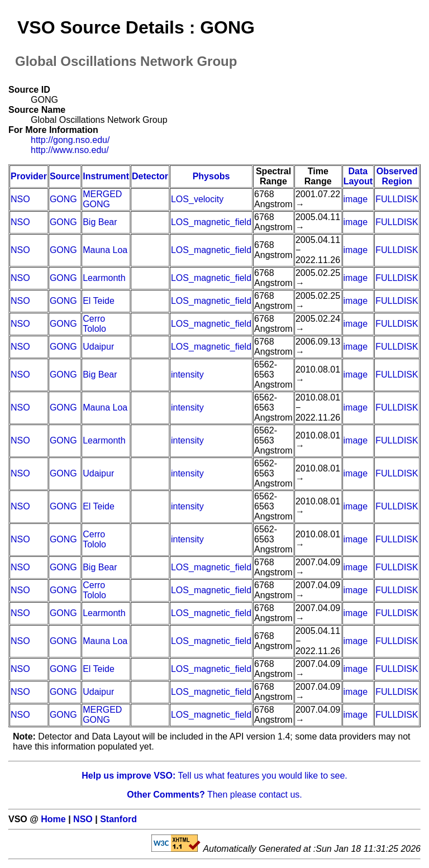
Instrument (106, 176)
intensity (187, 375)
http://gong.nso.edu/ (70, 140)
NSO (20, 199)
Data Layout (358, 176)
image (356, 199)
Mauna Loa (105, 250)
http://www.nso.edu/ (70, 150)
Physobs (211, 176)
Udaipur (98, 347)
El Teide (99, 301)
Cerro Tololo (94, 324)
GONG (63, 199)
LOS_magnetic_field (211, 222)
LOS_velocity (197, 199)
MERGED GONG (102, 199)
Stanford (118, 819)
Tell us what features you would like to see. (214, 776)
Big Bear (100, 222)
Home (53, 819)
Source (65, 176)
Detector (150, 176)
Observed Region (397, 176)
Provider (29, 176)
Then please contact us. (214, 795)
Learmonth (104, 278)
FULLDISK (397, 199)
